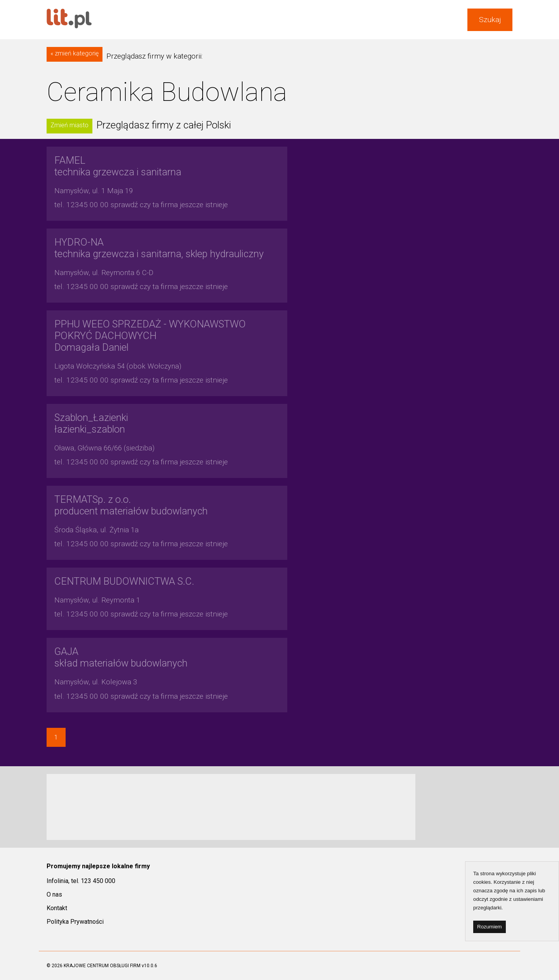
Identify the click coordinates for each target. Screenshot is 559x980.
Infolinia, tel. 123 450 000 (81, 881)
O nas (54, 894)
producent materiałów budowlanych (131, 505)
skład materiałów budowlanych (121, 657)
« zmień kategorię (75, 53)
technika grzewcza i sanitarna (118, 166)
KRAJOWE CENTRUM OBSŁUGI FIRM (102, 966)
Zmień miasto (69, 125)
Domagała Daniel (150, 336)
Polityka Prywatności (75, 922)
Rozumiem (490, 927)
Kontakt (57, 908)
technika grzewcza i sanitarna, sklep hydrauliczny (159, 248)
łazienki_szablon (91, 423)
